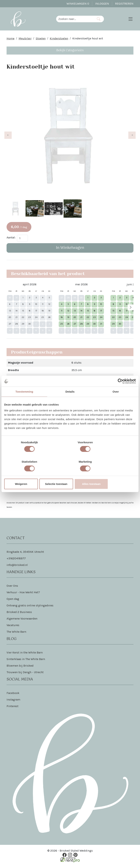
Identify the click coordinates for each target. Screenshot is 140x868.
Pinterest (12, 708)
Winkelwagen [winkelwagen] (78, 4)
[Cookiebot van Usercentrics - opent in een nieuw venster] (120, 391)
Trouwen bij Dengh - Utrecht (25, 675)
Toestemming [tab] (24, 401)
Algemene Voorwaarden (22, 621)
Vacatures (13, 627)
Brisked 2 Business (19, 614)
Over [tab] (116, 401)
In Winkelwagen (70, 250)
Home (10, 40)
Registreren (124, 4)
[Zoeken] (100, 20)
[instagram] (70, 857)
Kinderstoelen (59, 40)
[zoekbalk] (76, 20)
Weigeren (26, 474)
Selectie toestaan (70, 474)
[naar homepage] (19, 20)
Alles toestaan (114, 474)
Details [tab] (70, 401)
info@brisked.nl (17, 567)
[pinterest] (75, 857)
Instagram (13, 702)
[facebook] (65, 857)
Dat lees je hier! (82, 493)
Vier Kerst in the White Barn (25, 655)
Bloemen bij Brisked (20, 668)
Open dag (13, 601)
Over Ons (12, 588)
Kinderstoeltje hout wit (88, 40)
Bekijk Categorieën (70, 52)
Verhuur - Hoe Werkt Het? (23, 595)
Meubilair (25, 40)
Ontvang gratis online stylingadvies (30, 608)
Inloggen (102, 4)
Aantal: (11, 239)
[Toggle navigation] (131, 20)
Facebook (13, 695)
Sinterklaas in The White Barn (26, 661)
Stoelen (41, 40)
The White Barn (16, 634)
